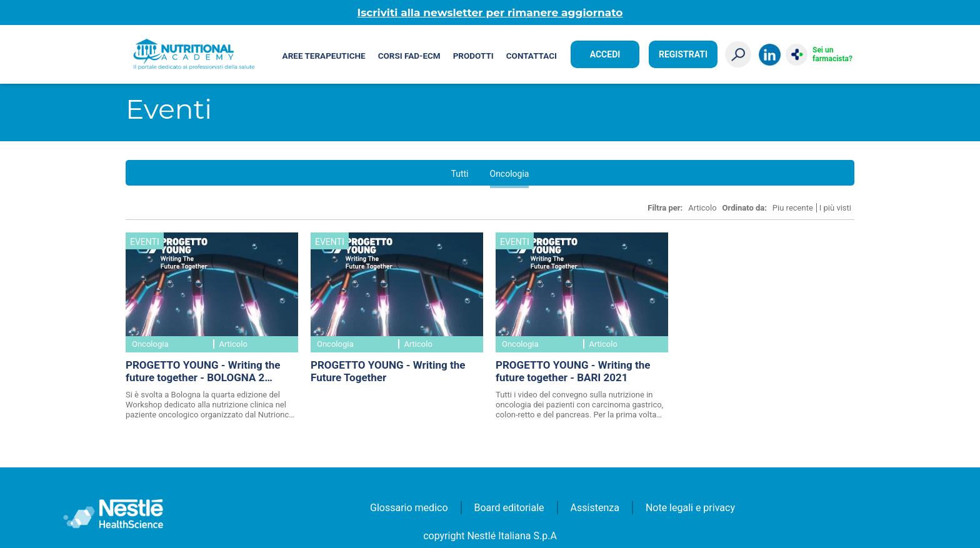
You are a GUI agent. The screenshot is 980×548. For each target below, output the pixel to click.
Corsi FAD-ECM (409, 56)
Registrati (683, 54)
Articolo (702, 208)
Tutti (460, 174)
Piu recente (793, 208)
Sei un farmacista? (832, 54)
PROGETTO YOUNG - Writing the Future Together (388, 371)
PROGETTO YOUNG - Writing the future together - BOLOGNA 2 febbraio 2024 (203, 372)
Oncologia (510, 174)
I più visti (835, 208)
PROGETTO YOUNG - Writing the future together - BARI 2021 (573, 371)
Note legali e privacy (690, 508)
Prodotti (473, 56)
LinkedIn (770, 55)
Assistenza (595, 508)
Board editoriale (509, 508)
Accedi (605, 54)
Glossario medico (409, 508)
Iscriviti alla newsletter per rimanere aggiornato (490, 12)
